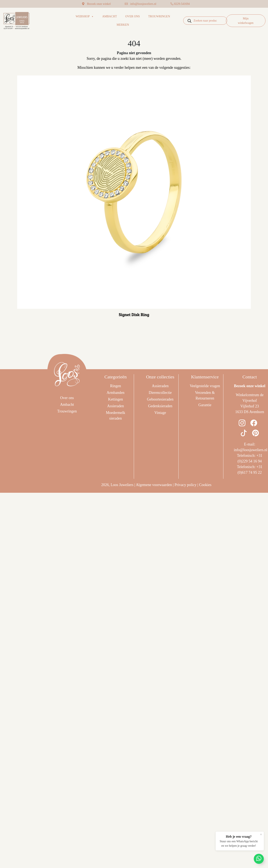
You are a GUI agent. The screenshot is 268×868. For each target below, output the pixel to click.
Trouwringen (159, 16)
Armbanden (115, 393)
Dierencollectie (160, 393)
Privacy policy (186, 485)
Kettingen (115, 399)
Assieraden (116, 406)
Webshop (85, 17)
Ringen (116, 386)
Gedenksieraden (160, 406)
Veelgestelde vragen (205, 386)
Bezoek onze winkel (99, 4)
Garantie (205, 405)
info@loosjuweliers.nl (143, 4)
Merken (123, 25)
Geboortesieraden (160, 399)
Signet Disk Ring (134, 315)
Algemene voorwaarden (154, 485)
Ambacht (110, 16)
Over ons (133, 16)
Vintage (160, 413)
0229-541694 (182, 4)
